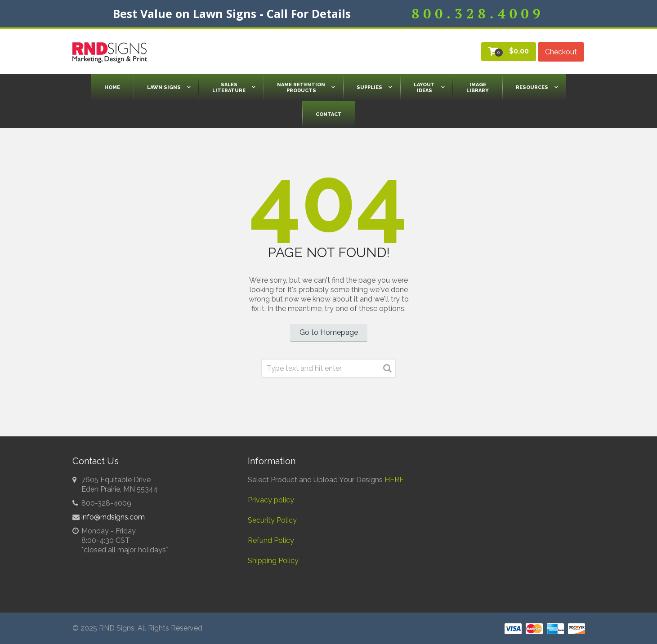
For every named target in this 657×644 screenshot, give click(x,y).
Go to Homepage (329, 332)
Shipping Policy (273, 561)
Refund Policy (271, 540)
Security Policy (272, 520)
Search (387, 370)
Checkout (561, 52)
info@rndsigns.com (113, 517)
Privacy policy (271, 500)
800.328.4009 (478, 13)
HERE (394, 480)
